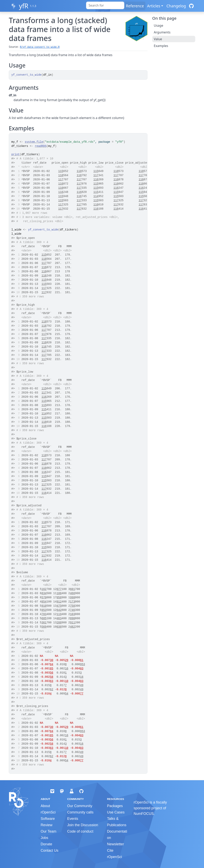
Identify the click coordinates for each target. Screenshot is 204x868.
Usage (158, 25)
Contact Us (50, 850)
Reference (135, 6)
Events (73, 819)
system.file (34, 142)
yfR (24, 6)
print (16, 154)
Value (158, 39)
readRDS (41, 146)
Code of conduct (80, 831)
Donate (46, 844)
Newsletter (115, 844)
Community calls (80, 812)
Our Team (49, 831)
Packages (115, 806)
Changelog (176, 6)
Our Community (80, 806)
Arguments (162, 32)
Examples (161, 46)
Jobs (44, 838)
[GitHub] (191, 6)
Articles (154, 6)
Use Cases (116, 812)
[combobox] (105, 5)
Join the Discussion (83, 825)
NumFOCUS (144, 814)
